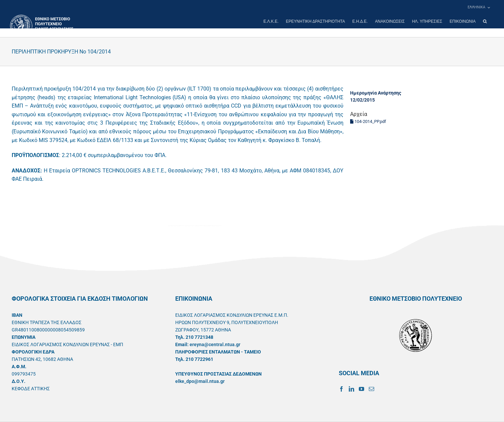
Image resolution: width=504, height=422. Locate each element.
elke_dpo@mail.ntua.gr (200, 381)
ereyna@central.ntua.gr (215, 344)
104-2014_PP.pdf (368, 121)
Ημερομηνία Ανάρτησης (376, 93)
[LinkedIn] (351, 389)
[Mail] (371, 389)
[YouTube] (361, 389)
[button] (485, 21)
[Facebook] (341, 389)
